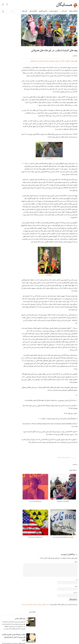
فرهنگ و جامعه (73, 11)
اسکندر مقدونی (68, 474)
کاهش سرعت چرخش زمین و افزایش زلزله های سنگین (7, 108)
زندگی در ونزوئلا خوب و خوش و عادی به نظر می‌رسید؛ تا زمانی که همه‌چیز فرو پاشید (7, 63)
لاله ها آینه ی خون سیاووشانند (7, 85)
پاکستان (59, 474)
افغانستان (63, 474)
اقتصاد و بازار (33, 11)
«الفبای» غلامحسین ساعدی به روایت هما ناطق (7, 139)
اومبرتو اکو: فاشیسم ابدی (8, 160)
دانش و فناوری (43, 11)
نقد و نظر (24, 11)
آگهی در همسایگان (41, 634)
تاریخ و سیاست (54, 11)
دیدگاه (76, 574)
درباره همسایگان (42, 631)
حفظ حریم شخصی (41, 637)
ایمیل (76, 598)
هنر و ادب (64, 11)
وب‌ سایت (76, 604)
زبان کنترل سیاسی (9, 25)
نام (77, 591)
